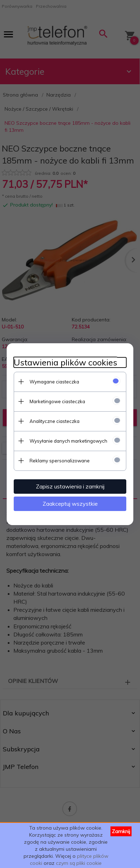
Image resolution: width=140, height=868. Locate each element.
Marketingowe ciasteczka (57, 401)
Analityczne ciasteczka (55, 421)
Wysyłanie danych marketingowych (68, 441)
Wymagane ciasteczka (54, 382)
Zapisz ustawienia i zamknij (70, 486)
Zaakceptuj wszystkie (70, 504)
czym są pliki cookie (79, 863)
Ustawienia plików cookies (65, 362)
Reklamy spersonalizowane (60, 461)
